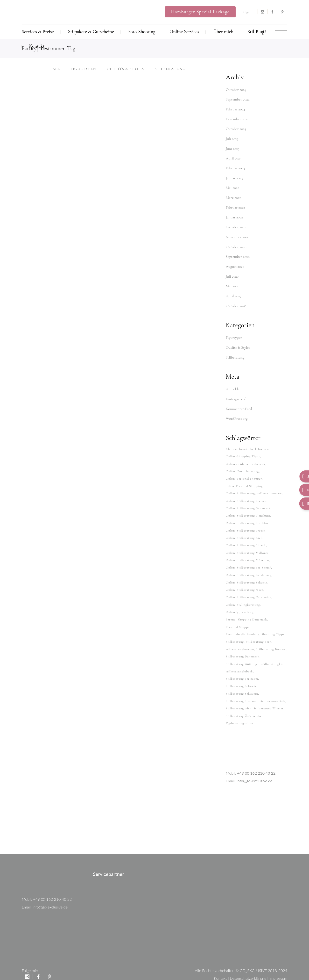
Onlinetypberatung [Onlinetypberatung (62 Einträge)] (240, 604)
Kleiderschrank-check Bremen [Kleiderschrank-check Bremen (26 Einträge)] (247, 444)
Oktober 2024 (236, 90)
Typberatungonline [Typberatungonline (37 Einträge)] (239, 712)
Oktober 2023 (236, 128)
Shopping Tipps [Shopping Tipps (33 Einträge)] (273, 625)
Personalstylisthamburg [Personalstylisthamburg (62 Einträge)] (243, 625)
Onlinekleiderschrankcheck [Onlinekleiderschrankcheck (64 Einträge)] (246, 459)
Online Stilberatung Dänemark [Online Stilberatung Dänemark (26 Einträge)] (248, 502)
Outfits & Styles (238, 344)
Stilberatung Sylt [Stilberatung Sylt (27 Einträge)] (273, 691)
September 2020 (238, 254)
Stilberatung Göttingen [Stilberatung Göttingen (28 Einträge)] (243, 654)
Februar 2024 (235, 109)
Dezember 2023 (237, 119)
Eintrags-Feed (236, 395)
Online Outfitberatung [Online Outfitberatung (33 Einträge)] (242, 466)
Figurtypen (234, 334)
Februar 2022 (235, 206)
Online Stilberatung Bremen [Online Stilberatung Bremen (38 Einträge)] (246, 495)
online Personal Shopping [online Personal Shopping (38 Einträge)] (244, 480)
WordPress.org (237, 414)
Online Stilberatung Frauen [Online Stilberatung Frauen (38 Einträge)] (246, 524)
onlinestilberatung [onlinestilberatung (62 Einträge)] (270, 488)
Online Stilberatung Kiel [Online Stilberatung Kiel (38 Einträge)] (244, 531)
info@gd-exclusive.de (254, 769)
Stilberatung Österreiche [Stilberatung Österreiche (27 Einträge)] (244, 705)
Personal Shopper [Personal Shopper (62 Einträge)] (238, 618)
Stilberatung (235, 353)
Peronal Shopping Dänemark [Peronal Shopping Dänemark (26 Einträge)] (246, 611)
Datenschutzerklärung (248, 967)
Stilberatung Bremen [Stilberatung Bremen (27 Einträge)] (271, 640)
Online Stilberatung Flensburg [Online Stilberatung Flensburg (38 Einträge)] (248, 509)
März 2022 (233, 196)
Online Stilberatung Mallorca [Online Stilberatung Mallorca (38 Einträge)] (247, 546)
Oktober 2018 (236, 302)
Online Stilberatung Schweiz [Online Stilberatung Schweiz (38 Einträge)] (247, 575)
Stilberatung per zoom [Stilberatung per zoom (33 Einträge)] (242, 669)
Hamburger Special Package (200, 12)
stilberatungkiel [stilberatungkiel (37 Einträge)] (273, 654)
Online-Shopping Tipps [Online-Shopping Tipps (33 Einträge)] (243, 451)
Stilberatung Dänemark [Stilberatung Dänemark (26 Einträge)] (243, 647)
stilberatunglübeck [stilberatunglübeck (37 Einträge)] (239, 662)
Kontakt (220, 967)
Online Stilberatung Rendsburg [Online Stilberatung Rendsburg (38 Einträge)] (249, 567)
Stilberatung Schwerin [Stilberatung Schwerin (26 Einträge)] (242, 683)
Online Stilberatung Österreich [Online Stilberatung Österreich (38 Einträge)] (249, 589)
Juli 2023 (232, 138)
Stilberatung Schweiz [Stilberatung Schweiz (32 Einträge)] (241, 676)
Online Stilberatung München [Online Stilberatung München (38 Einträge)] (247, 553)
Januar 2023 (234, 177)
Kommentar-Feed (239, 404)
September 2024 (238, 99)
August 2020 (235, 264)
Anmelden (234, 385)
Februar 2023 (235, 167)
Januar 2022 (234, 215)
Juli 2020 (232, 273)
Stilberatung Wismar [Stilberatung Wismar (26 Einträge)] (268, 698)
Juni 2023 (232, 148)
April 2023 (233, 157)
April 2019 (233, 293)
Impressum (278, 967)
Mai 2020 (232, 283)
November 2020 (237, 235)
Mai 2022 (232, 186)
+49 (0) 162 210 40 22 (256, 762)
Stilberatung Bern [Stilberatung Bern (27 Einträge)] (259, 633)
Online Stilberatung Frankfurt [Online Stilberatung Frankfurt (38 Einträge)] (248, 517)
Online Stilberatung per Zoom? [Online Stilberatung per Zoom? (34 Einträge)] (248, 560)
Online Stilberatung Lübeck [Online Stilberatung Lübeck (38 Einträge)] (246, 538)
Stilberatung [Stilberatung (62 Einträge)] (235, 633)
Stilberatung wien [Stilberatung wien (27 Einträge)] (239, 698)
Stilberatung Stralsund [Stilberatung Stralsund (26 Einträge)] (242, 691)
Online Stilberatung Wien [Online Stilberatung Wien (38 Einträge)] (245, 582)
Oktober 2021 (236, 225)
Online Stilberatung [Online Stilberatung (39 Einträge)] (240, 488)
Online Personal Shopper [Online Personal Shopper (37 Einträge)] (244, 473)
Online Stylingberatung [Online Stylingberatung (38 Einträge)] (243, 596)
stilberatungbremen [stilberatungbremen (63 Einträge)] (240, 640)
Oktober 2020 (236, 244)
